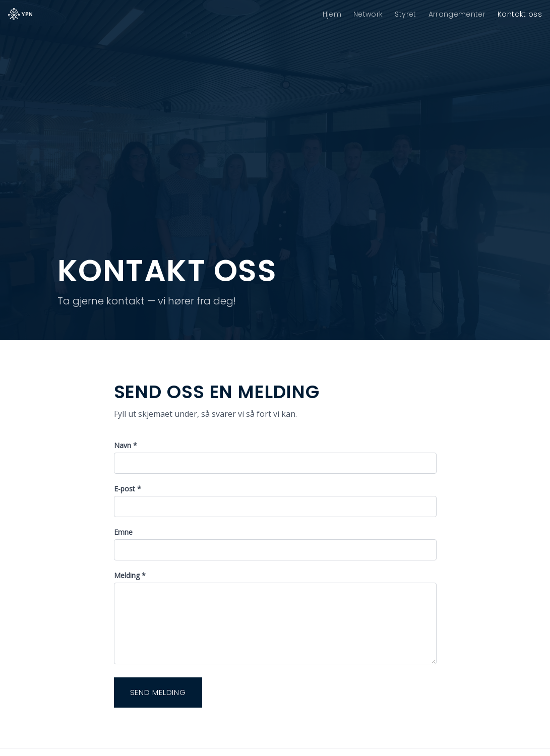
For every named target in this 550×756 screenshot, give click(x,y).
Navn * (126, 445)
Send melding (158, 692)
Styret (405, 14)
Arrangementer (457, 14)
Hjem (332, 14)
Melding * (130, 575)
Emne (123, 532)
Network (368, 14)
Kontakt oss (520, 14)
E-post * (128, 489)
